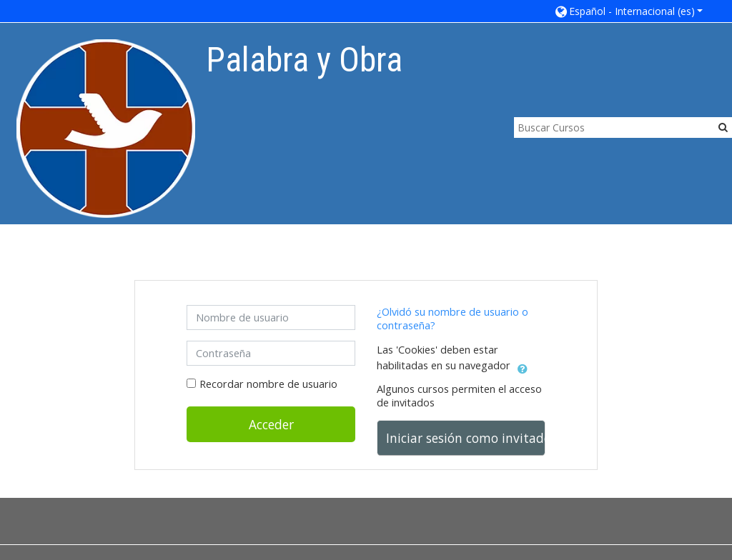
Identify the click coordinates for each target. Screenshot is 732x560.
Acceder (271, 424)
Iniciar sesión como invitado (466, 438)
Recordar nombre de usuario (268, 384)
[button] (628, 11)
